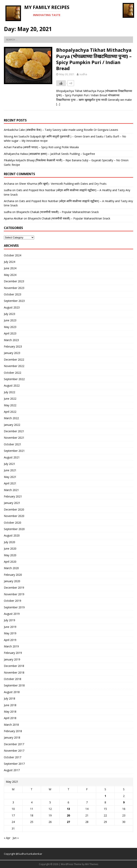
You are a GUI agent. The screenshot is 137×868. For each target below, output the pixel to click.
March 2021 (11, 490)
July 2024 (10, 262)
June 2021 (10, 470)
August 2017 (12, 770)
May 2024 (10, 275)
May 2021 (10, 477)
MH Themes (92, 864)
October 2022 (13, 373)
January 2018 (12, 737)
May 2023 (10, 327)
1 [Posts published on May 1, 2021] (105, 796)
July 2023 (10, 314)
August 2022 (12, 385)
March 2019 (11, 646)
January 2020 (12, 581)
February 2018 (13, 731)
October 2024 (13, 255)
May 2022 (10, 405)
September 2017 (14, 764)
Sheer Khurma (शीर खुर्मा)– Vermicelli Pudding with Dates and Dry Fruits (63, 184)
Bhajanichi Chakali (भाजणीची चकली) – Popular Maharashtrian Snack (58, 212)
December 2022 (14, 360)
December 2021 (14, 431)
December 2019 (14, 588)
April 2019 (10, 640)
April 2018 (10, 718)
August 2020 (12, 535)
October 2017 (13, 757)
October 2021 (13, 444)
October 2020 (13, 523)
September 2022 (14, 379)
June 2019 (10, 627)
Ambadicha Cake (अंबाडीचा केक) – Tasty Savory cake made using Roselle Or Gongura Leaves (61, 130)
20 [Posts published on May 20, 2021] (68, 815)
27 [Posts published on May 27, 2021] (68, 822)
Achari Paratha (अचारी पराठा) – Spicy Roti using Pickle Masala (41, 147)
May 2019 (10, 633)
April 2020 (10, 562)
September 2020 (14, 529)
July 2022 (10, 392)
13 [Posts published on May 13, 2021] (68, 809)
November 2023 (14, 288)
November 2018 (14, 672)
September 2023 (14, 301)
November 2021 (14, 438)
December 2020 (14, 509)
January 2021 (12, 503)
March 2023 (11, 340)
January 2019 (12, 659)
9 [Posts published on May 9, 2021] (124, 802)
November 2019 (14, 594)
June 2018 (10, 705)
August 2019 (12, 614)
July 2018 (10, 698)
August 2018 (12, 692)
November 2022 (14, 366)
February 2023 (13, 346)
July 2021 (10, 464)
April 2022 (10, 412)
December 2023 (14, 281)
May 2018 (10, 712)
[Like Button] (61, 83)
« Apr (7, 838)
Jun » (16, 838)
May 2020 (10, 555)
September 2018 (14, 685)
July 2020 (10, 542)
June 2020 (10, 549)
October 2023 (13, 294)
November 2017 (14, 751)
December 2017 (14, 744)
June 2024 (10, 268)
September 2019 (14, 607)
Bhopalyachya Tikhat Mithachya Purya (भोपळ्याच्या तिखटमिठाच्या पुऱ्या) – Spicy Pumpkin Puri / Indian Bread (94, 59)
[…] (58, 104)
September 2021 (14, 451)
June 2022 (10, 399)
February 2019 (13, 653)
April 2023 (10, 333)
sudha (83, 74)
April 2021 (10, 483)
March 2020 (11, 568)
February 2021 (13, 496)
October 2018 (13, 679)
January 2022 (12, 425)
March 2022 (11, 418)
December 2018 (14, 666)
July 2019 (10, 620)
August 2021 (12, 457)
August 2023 (12, 307)
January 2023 (12, 353)
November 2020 (14, 516)
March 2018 (11, 725)
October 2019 (13, 601)
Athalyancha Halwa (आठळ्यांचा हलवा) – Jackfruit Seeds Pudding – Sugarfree (49, 154)
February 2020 (13, 575)
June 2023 (10, 320)
